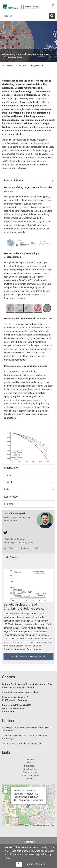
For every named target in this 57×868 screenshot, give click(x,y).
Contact (9, 677)
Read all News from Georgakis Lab (29, 657)
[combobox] (28, 16)
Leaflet (27, 825)
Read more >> (34, 649)
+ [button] (5, 788)
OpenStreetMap (39, 825)
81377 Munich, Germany (14, 700)
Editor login (30, 842)
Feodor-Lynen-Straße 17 (15, 697)
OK (19, 864)
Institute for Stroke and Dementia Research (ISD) (27, 684)
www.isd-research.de (13, 708)
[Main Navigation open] (53, 6)
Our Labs (22, 65)
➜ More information (36, 864)
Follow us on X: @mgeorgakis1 (23, 548)
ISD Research (8, 65)
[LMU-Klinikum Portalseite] (12, 6)
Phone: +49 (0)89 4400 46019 (17, 705)
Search (53, 16)
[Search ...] (26, 16)
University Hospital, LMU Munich (18, 687)
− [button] (5, 791)
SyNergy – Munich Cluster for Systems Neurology (23, 743)
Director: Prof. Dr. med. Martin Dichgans (21, 692)
